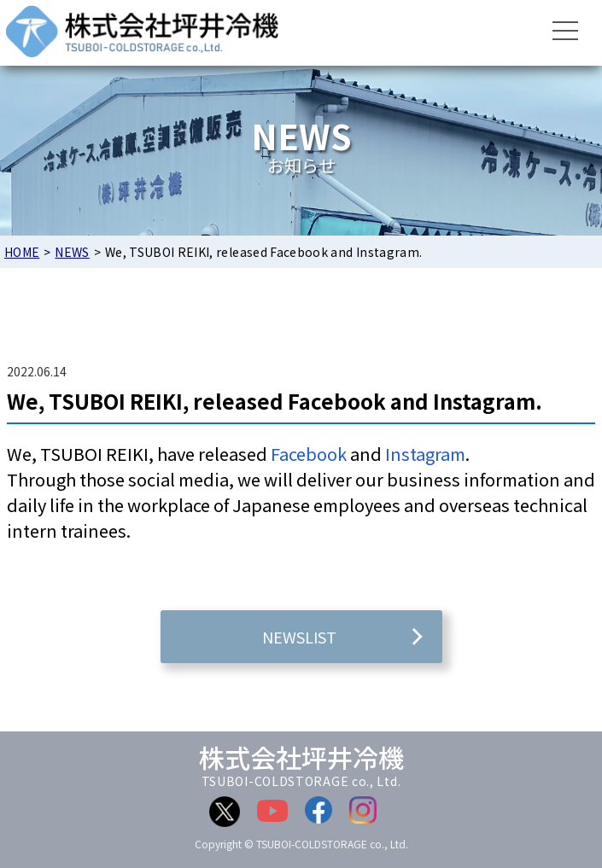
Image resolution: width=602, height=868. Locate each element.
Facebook (309, 454)
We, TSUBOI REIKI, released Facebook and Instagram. (275, 401)
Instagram (425, 454)
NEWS (72, 252)
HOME (22, 252)
